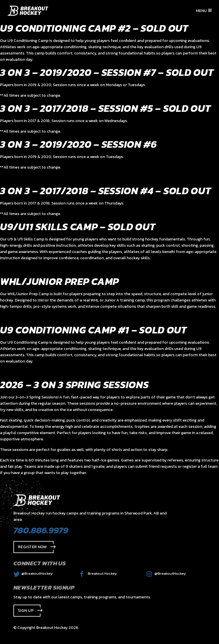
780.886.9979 (41, 530)
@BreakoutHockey (33, 573)
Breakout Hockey (98, 573)
